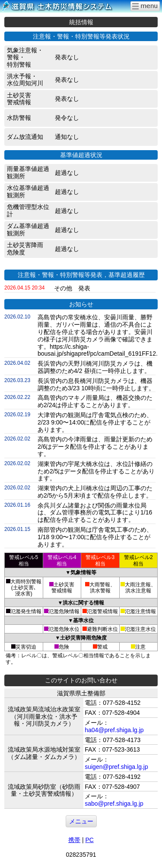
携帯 (74, 840)
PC (89, 840)
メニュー (81, 821)
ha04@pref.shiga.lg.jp (114, 730)
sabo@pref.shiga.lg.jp (114, 804)
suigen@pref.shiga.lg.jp (116, 767)
